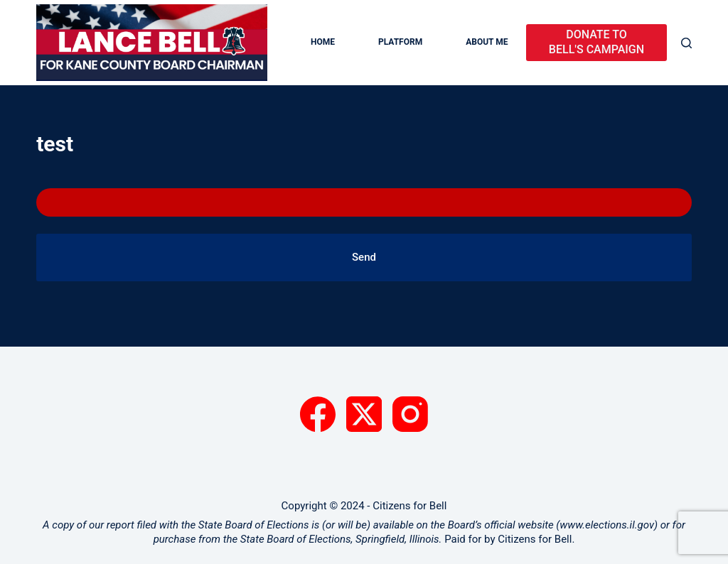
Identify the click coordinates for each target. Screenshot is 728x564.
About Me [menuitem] (487, 42)
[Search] (686, 43)
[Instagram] (410, 414)
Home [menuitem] (323, 42)
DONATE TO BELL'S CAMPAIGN (596, 42)
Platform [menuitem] (400, 42)
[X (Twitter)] (364, 414)
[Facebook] (318, 414)
